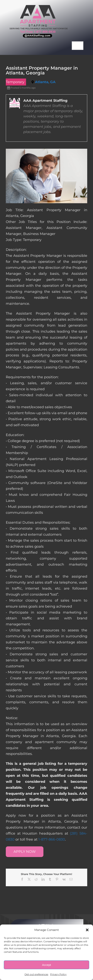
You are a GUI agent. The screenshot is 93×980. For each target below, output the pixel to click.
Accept (46, 965)
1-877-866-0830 (52, 839)
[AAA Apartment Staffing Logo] (39, 7)
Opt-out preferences (36, 974)
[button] (87, 930)
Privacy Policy (58, 974)
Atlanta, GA (45, 82)
